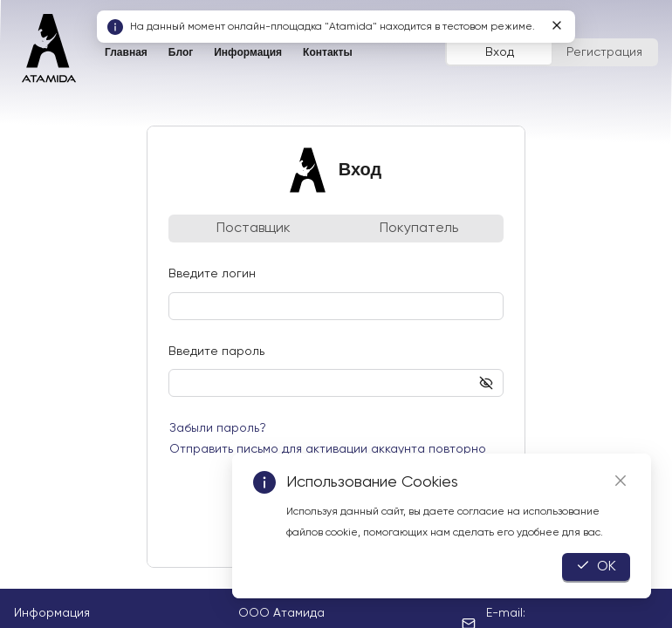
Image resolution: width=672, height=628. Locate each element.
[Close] (621, 481)
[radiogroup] (552, 52)
